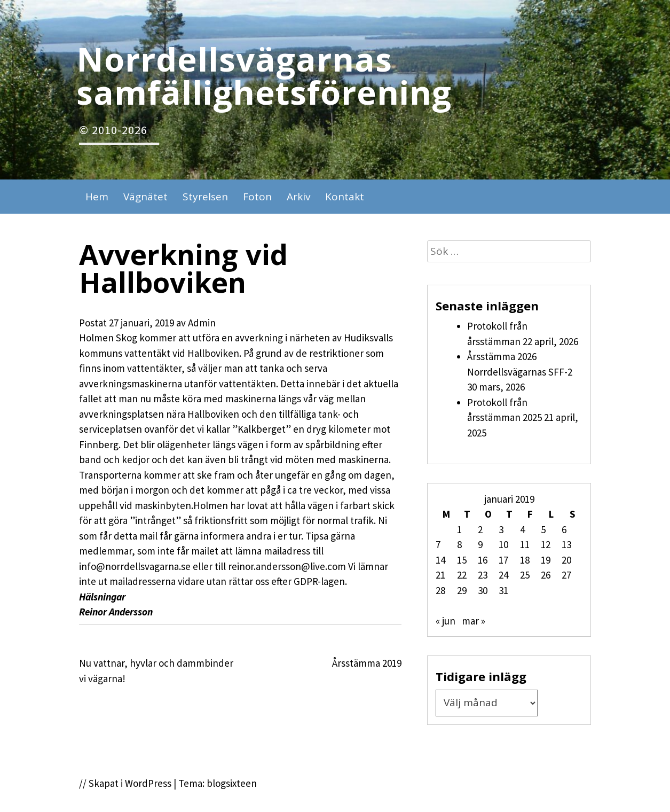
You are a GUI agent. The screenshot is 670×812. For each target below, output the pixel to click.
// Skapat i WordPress (125, 783)
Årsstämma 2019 (367, 663)
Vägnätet (145, 197)
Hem (97, 197)
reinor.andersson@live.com (287, 566)
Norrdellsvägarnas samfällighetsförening (264, 75)
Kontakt (345, 197)
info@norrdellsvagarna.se (135, 566)
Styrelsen (205, 197)
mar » (474, 621)
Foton (257, 197)
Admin (202, 323)
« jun (446, 621)
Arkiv (298, 197)
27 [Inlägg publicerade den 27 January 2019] (566, 575)
